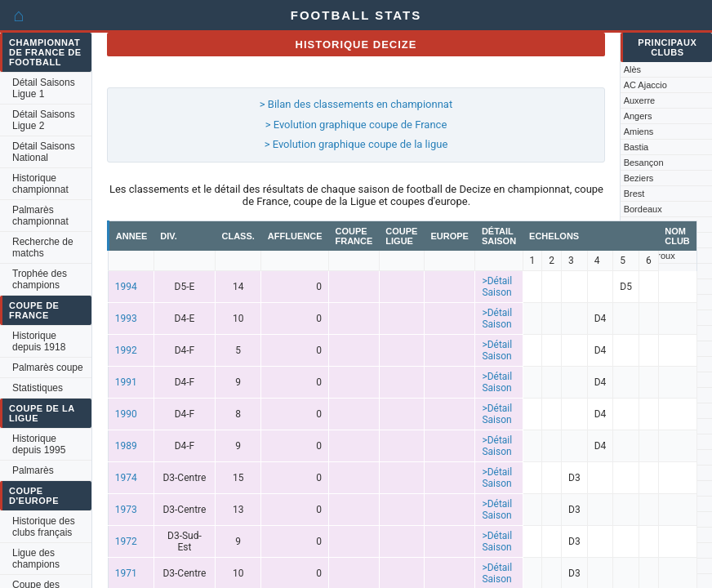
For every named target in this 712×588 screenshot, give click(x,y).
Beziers (639, 178)
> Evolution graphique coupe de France (356, 125)
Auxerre (640, 100)
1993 (126, 318)
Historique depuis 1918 (39, 341)
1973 (126, 510)
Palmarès (33, 470)
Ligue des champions (36, 559)
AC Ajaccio (645, 85)
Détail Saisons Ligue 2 (44, 120)
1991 (126, 382)
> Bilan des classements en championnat (356, 104)
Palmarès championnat (40, 216)
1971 (126, 573)
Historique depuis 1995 (39, 444)
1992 (126, 350)
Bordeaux (643, 209)
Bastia (636, 147)
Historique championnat (40, 184)
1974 (126, 478)
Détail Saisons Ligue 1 (44, 88)
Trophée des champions (40, 279)
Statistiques (38, 388)
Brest (634, 194)
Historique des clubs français (44, 527)
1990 (126, 414)
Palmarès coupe (48, 367)
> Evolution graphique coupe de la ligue (356, 144)
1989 (126, 446)
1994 (126, 287)
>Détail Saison (497, 287)
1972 (126, 541)
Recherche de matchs (43, 247)
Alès (632, 69)
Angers (638, 116)
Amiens (639, 131)
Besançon (644, 163)
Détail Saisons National (44, 152)
